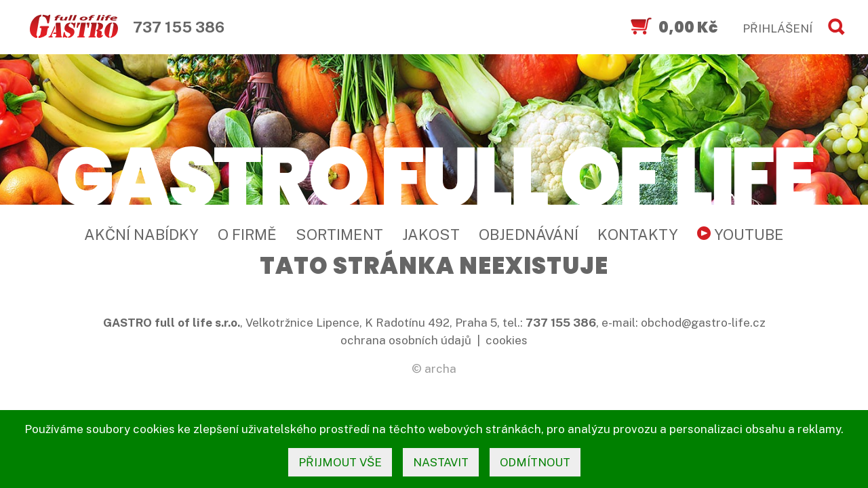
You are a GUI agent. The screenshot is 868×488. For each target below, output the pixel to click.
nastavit (441, 462)
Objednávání (529, 235)
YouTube (741, 235)
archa (440, 369)
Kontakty (638, 235)
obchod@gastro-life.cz (703, 323)
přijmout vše (340, 462)
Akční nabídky (141, 235)
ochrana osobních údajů (406, 340)
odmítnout (535, 462)
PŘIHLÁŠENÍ (777, 28)
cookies (507, 340)
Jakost (431, 235)
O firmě (247, 235)
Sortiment (339, 235)
